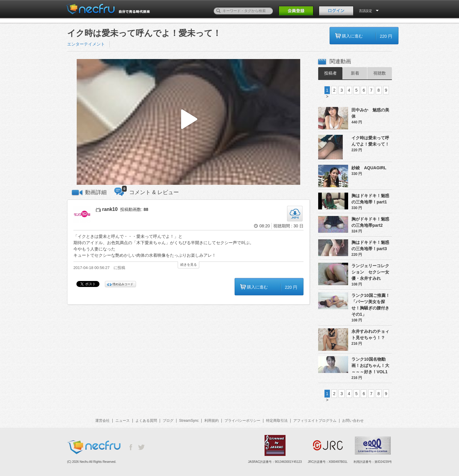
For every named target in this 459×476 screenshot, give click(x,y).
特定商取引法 (277, 421)
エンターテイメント (86, 44)
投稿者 (330, 73)
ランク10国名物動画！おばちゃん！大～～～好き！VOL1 (370, 365)
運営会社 (102, 421)
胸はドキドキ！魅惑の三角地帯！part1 (370, 199)
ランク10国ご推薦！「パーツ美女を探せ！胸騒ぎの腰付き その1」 (372, 305)
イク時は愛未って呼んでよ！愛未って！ (370, 141)
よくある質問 (146, 421)
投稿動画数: (134, 209)
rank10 (110, 209)
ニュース (123, 421)
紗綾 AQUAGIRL (369, 168)
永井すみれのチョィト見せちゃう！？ (370, 334)
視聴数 (380, 73)
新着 (355, 73)
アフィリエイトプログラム (315, 421)
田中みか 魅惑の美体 (370, 113)
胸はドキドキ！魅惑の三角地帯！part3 (370, 245)
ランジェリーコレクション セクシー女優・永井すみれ (370, 272)
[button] (188, 122)
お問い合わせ (353, 421)
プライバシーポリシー (242, 421)
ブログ (168, 421)
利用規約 (212, 421)
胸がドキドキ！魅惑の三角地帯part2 (370, 222)
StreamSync (189, 421)
